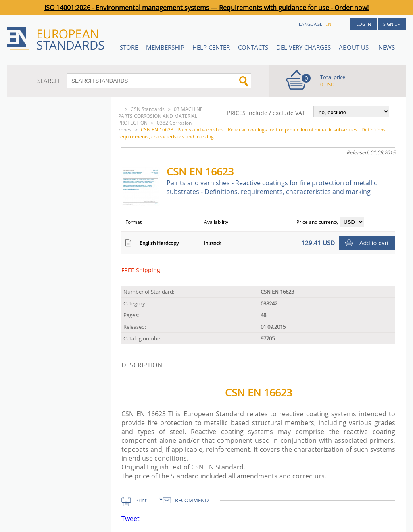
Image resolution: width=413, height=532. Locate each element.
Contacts (253, 47)
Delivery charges (303, 47)
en (328, 24)
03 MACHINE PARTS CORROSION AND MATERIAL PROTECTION (161, 116)
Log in (364, 24)
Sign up (392, 24)
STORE (129, 47)
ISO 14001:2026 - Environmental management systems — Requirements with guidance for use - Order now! (206, 8)
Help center (211, 47)
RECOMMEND (192, 500)
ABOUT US (355, 47)
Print (141, 500)
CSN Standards (148, 109)
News (387, 47)
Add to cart (374, 243)
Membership (165, 47)
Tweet (130, 519)
